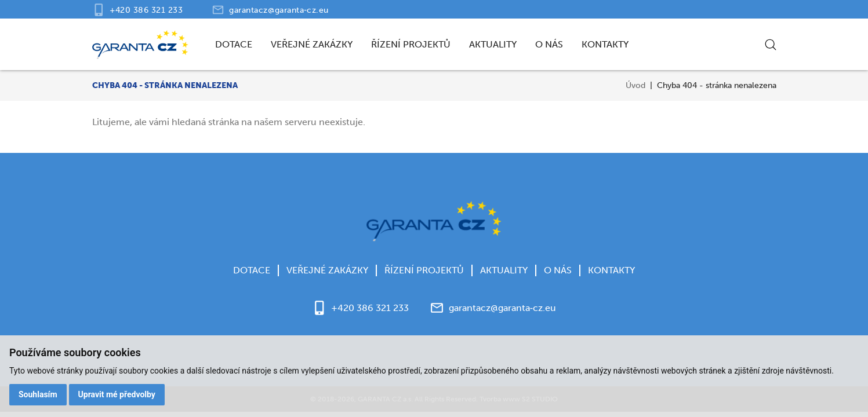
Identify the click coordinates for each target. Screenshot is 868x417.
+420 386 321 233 (146, 10)
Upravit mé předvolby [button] (117, 394)
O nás (549, 44)
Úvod (635, 85)
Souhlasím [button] (38, 394)
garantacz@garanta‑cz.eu (279, 10)
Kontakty (605, 44)
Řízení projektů (411, 44)
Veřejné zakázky (312, 44)
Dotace (234, 44)
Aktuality (493, 44)
